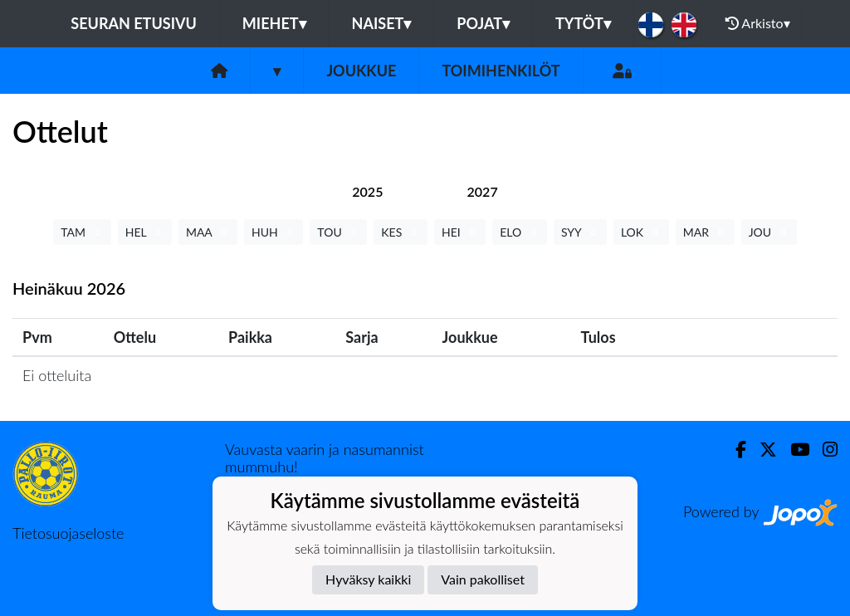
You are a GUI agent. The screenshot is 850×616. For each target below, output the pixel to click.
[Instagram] (823, 450)
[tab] (367, 191)
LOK (641, 232)
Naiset (382, 23)
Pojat (483, 23)
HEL (145, 232)
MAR (705, 232)
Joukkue (361, 71)
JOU (769, 232)
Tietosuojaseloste (68, 533)
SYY (580, 232)
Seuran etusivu (134, 23)
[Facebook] (734, 450)
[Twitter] (762, 450)
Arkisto (758, 23)
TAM (82, 232)
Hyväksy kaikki (368, 579)
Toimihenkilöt (501, 71)
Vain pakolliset (483, 579)
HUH (274, 232)
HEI (460, 232)
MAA (208, 232)
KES (401, 232)
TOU (338, 232)
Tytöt (583, 23)
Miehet (274, 23)
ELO (520, 232)
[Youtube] (793, 450)
